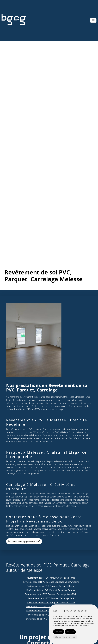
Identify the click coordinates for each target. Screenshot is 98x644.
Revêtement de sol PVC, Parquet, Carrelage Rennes (51, 578)
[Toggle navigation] (93, 20)
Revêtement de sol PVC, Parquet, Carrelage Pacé (51, 598)
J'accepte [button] (59, 632)
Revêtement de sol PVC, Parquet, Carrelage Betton (51, 586)
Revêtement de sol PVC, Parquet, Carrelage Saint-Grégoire (51, 582)
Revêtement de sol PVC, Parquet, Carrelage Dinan (51, 602)
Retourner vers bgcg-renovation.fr (24, 541)
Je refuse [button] (70, 632)
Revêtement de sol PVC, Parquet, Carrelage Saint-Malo (51, 594)
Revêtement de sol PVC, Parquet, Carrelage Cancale (51, 590)
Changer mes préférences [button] (65, 637)
